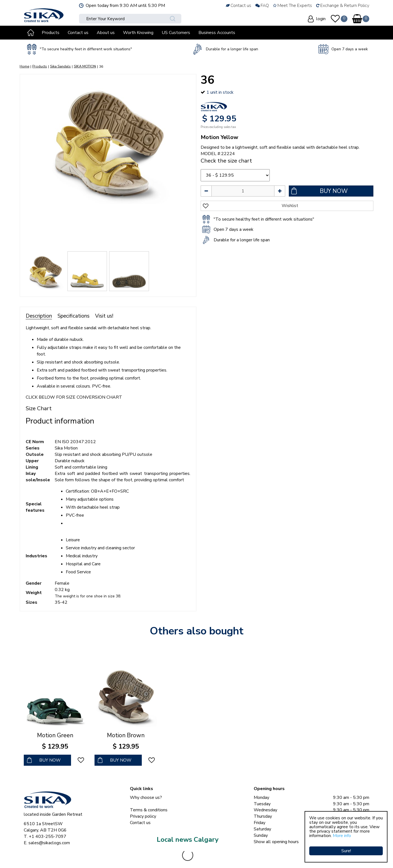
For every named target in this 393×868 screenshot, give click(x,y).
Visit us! (104, 316)
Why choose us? (146, 798)
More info (342, 836)
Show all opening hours (276, 842)
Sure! (346, 847)
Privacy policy (143, 816)
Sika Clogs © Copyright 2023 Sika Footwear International (78, 857)
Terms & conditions (149, 810)
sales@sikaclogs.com (49, 843)
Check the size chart (226, 161)
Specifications (74, 316)
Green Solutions (151, 857)
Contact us (140, 823)
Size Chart (39, 408)
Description (39, 316)
